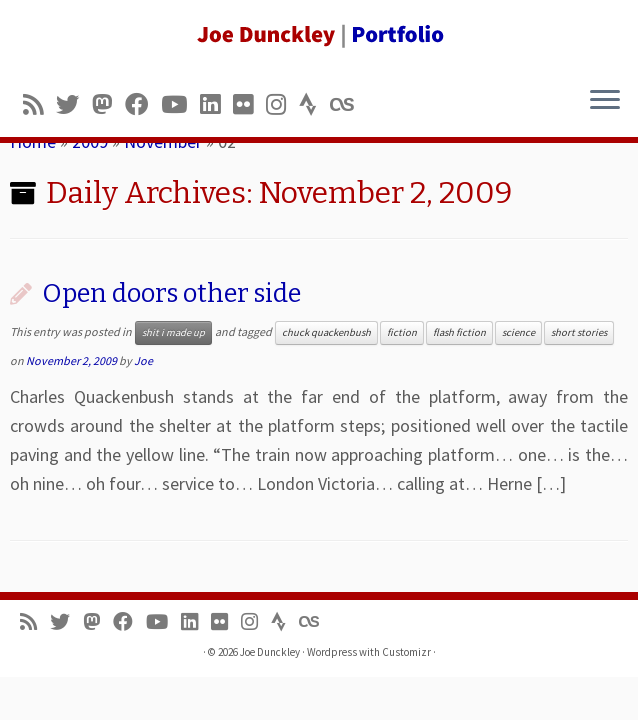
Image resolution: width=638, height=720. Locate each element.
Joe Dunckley (270, 652)
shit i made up (173, 332)
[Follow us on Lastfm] (348, 104)
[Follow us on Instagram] (282, 104)
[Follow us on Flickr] (249, 104)
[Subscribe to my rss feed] (39, 104)
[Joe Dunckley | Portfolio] (319, 35)
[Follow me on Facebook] (143, 104)
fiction (402, 332)
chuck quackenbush (326, 332)
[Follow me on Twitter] (74, 104)
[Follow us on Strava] (314, 104)
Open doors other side (171, 293)
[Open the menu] (605, 101)
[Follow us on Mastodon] (108, 104)
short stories (579, 332)
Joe (143, 360)
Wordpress (332, 652)
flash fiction (459, 332)
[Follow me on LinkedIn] (216, 104)
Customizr (406, 652)
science (518, 332)
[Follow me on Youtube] (180, 104)
